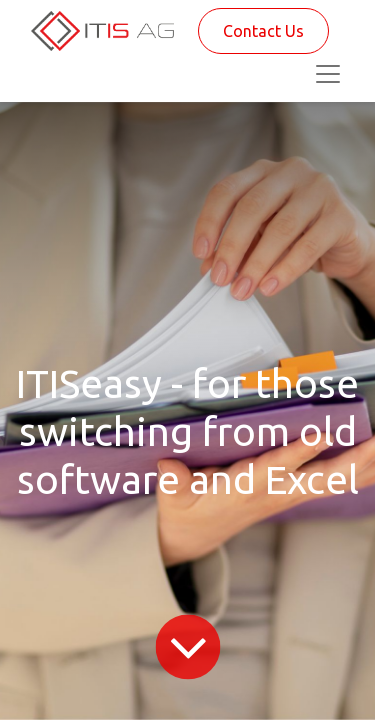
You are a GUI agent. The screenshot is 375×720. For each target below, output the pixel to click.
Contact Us (263, 31)
